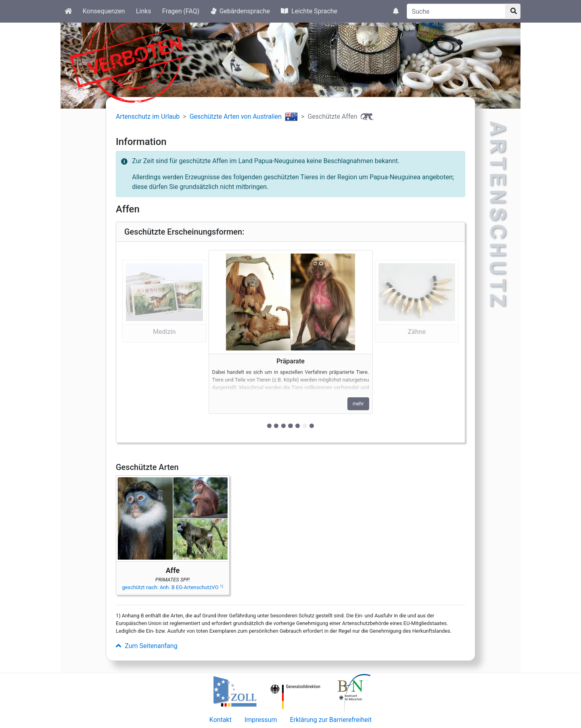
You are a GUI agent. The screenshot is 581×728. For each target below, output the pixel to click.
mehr (358, 404)
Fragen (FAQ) (181, 11)
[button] (164, 342)
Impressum (261, 720)
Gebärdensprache (240, 11)
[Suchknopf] (513, 11)
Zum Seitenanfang (147, 646)
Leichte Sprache (309, 11)
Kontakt (220, 720)
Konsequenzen (104, 11)
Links (144, 11)
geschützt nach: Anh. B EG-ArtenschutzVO (173, 587)
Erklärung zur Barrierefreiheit (331, 720)
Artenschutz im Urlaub (148, 116)
